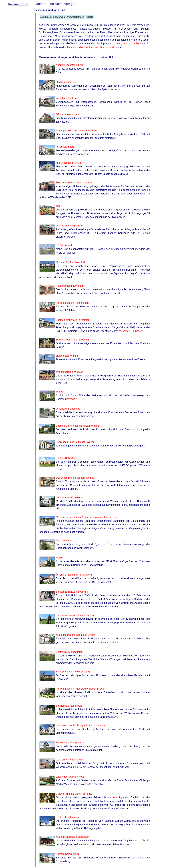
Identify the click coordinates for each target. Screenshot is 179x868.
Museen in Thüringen (131, 331)
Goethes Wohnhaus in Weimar (72, 320)
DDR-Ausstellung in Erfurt (70, 226)
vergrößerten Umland (129, 43)
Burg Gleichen (64, 541)
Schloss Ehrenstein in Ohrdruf (72, 592)
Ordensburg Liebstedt (68, 409)
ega (58, 206)
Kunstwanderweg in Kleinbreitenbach (76, 615)
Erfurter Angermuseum (68, 114)
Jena (115, 797)
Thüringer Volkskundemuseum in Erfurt (77, 131)
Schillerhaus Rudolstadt (69, 706)
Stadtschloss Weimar (67, 356)
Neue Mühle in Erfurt (67, 98)
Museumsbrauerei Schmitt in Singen (76, 635)
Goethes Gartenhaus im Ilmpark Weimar (78, 426)
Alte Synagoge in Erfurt (68, 163)
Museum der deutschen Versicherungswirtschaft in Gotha (87, 517)
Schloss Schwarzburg (68, 854)
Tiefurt (59, 392)
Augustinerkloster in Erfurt (70, 65)
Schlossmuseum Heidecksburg (73, 672)
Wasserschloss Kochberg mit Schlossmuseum (81, 725)
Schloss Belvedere (66, 458)
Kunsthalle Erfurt (65, 147)
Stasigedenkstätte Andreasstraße (74, 183)
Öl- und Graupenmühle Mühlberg (74, 575)
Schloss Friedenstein (67, 817)
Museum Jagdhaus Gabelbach (73, 837)
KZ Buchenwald (64, 245)
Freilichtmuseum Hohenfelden (72, 303)
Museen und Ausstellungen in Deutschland (90, 47)
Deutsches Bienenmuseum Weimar (75, 478)
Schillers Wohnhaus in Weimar (72, 340)
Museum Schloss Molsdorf (70, 262)
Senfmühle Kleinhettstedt (70, 652)
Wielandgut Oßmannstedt (70, 777)
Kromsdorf (71, 399)
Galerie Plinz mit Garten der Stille (74, 794)
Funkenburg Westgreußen (70, 743)
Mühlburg (61, 558)
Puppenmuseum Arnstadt (70, 286)
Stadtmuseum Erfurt (66, 82)
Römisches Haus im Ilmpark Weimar (75, 442)
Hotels (90, 17)
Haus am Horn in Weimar (70, 497)
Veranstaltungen (76, 17)
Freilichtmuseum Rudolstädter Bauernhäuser (80, 689)
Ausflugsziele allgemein (53, 17)
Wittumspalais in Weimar (69, 372)
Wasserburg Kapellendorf (70, 760)
